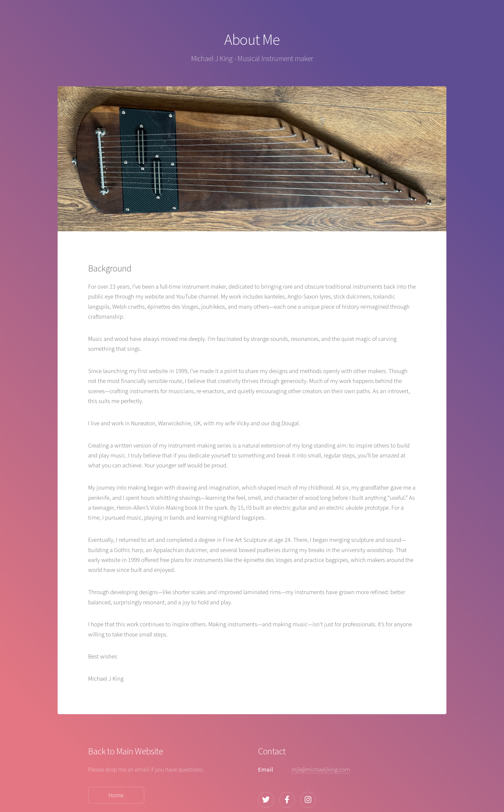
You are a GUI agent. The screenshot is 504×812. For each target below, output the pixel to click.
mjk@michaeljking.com (321, 769)
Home (116, 795)
